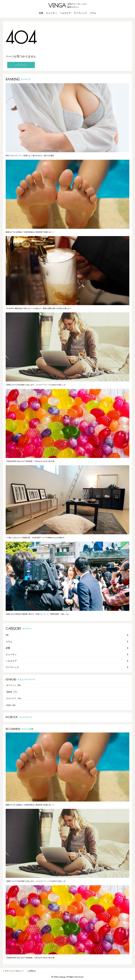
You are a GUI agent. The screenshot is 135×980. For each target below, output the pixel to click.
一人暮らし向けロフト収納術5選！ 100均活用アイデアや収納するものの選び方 (35, 538)
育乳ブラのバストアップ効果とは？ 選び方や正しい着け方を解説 (30, 156)
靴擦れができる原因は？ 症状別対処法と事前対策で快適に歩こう (30, 232)
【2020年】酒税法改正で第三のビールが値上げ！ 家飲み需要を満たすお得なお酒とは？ (38, 308)
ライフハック (80, 13)
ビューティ (52, 13)
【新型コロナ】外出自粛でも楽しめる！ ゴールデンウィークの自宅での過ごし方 (36, 385)
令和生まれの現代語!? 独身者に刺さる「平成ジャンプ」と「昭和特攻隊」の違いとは (37, 614)
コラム (93, 13)
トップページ (21, 65)
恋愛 (41, 13)
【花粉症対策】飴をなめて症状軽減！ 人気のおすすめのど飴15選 (30, 461)
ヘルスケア (65, 13)
